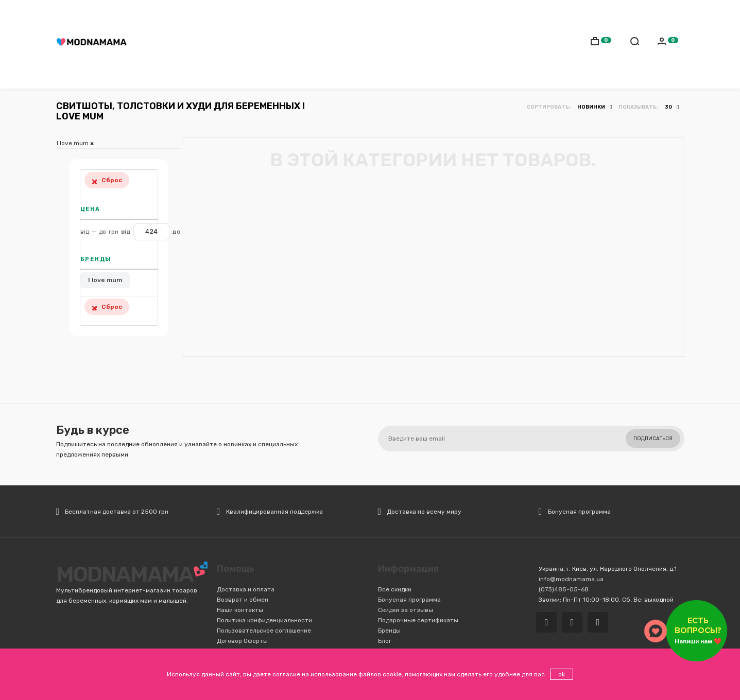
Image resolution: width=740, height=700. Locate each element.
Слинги (270, 44)
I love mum (105, 280)
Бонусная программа (409, 600)
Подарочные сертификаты (418, 620)
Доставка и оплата (246, 589)
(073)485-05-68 (254, 13)
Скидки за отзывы (406, 610)
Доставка (307, 13)
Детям (235, 44)
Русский (637, 14)
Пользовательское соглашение (264, 631)
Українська (660, 14)
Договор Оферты (242, 641)
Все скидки (395, 589)
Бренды (389, 631)
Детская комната (413, 44)
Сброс (107, 180)
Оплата (344, 13)
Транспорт (353, 44)
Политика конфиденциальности (264, 620)
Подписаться (653, 439)
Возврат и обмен (243, 600)
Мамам (202, 44)
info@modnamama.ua (571, 579)
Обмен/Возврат (390, 13)
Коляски (308, 44)
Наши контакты (240, 610)
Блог (385, 641)
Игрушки (470, 44)
